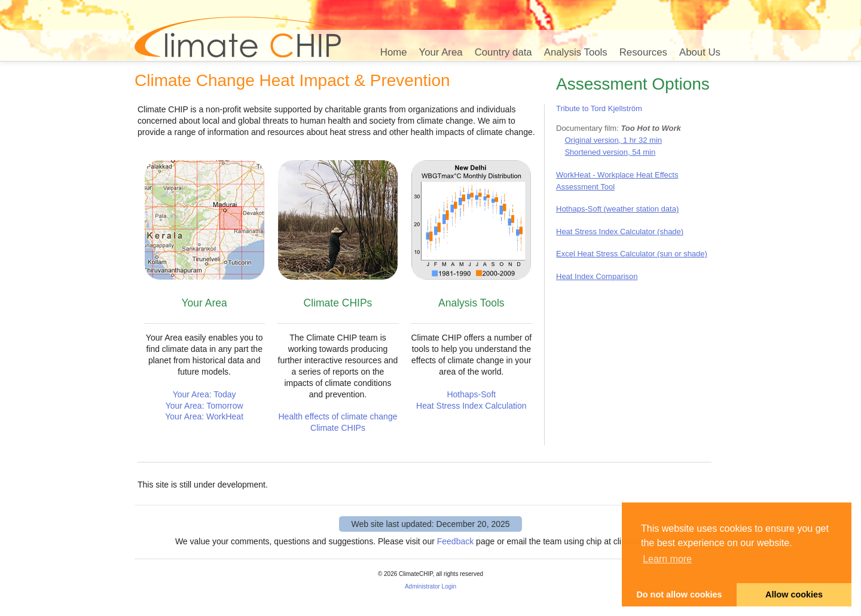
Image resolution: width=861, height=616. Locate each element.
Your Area (441, 52)
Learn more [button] (667, 559)
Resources (643, 52)
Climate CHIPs (338, 428)
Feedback (455, 541)
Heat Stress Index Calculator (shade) (620, 232)
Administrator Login (430, 586)
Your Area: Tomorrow (204, 406)
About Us (700, 52)
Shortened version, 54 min (610, 152)
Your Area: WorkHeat (204, 416)
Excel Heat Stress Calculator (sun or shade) (632, 254)
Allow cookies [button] (794, 594)
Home (394, 52)
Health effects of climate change (338, 416)
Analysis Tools (576, 52)
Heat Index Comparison (597, 276)
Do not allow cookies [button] (679, 594)
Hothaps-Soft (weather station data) (617, 209)
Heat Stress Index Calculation (471, 406)
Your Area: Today (204, 394)
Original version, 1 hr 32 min (613, 140)
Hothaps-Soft (471, 394)
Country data (503, 52)
